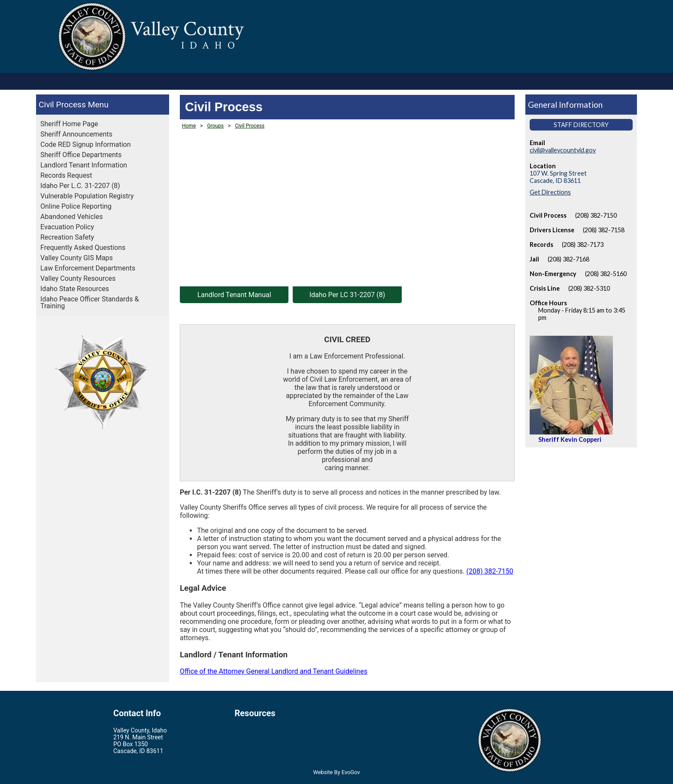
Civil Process (62, 105)
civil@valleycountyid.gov (563, 150)
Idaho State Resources (75, 289)
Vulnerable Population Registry (87, 196)
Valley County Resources (78, 278)
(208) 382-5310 (589, 288)
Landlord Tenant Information (84, 165)
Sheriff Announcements (76, 134)
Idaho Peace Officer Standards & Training (89, 302)
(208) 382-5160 (606, 274)
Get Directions (550, 192)
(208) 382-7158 (604, 230)
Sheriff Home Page (69, 124)
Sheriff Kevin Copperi (570, 439)
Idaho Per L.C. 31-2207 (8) (80, 186)
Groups (216, 126)
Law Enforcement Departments (88, 268)
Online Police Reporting (76, 206)
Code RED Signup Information (86, 144)
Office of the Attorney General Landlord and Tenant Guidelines (274, 671)
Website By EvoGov (337, 772)
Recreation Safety (67, 237)
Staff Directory (581, 125)
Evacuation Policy (67, 227)
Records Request (66, 175)
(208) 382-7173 (583, 245)
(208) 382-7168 (568, 259)
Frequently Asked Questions (83, 248)
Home (189, 126)
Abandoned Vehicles (71, 217)
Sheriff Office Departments (81, 155)
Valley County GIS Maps (77, 258)
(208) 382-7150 (490, 571)
